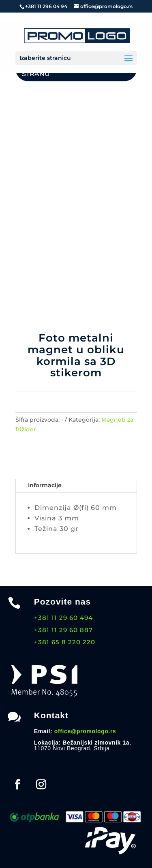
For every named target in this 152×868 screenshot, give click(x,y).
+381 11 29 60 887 (63, 630)
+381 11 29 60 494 (63, 618)
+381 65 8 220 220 (65, 642)
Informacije (45, 485)
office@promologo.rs (85, 731)
